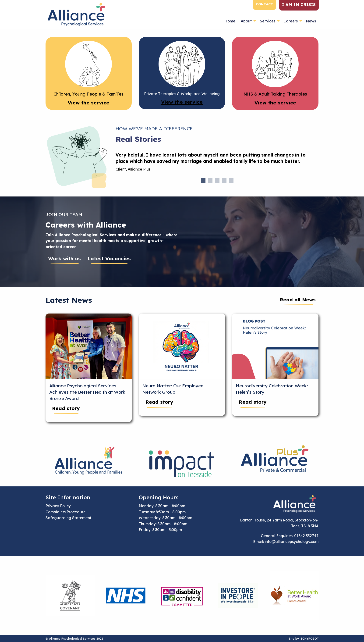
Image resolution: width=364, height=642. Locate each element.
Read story (66, 408)
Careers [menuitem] (291, 21)
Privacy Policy (58, 506)
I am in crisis (299, 4)
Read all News (298, 300)
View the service (88, 103)
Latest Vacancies (109, 258)
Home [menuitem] (230, 21)
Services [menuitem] (268, 21)
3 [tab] (217, 181)
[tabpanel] (217, 164)
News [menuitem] (311, 21)
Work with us (65, 258)
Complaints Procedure (66, 512)
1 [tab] (203, 181)
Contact (265, 4)
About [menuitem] (246, 21)
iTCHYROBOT (309, 638)
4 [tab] (224, 181)
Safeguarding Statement (68, 518)
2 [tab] (210, 181)
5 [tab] (231, 181)
